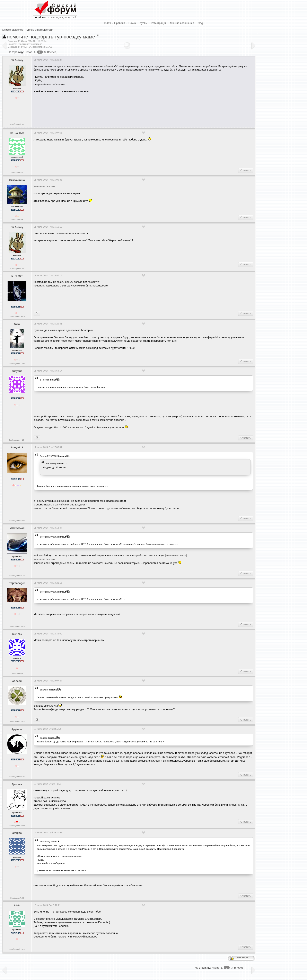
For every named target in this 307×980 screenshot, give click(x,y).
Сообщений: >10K (17, 316)
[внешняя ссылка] (45, 186)
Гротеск (17, 784)
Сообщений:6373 (17, 521)
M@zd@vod (17, 528)
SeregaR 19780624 (49, 456)
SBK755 (17, 634)
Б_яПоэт (17, 276)
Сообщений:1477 (17, 949)
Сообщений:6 (17, 674)
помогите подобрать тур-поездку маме (51, 37)
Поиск (132, 23)
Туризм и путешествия (39, 30)
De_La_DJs (17, 133)
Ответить (246, 171)
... (65, 464)
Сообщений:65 (17, 124)
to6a (17, 324)
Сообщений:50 (17, 898)
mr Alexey (17, 60)
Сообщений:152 (17, 219)
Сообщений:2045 (17, 826)
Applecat (17, 729)
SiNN (17, 905)
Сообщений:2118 (17, 576)
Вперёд (52, 52)
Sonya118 (17, 447)
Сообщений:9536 (17, 777)
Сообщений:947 (17, 172)
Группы (143, 23)
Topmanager (17, 583)
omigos (17, 833)
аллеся (17, 681)
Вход (200, 23)
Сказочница (17, 180)
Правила (120, 23)
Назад (29, 52)
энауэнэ (17, 371)
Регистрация (159, 23)
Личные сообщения (182, 23)
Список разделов (13, 30)
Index (108, 23)
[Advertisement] (108, 108)
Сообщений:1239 (17, 363)
